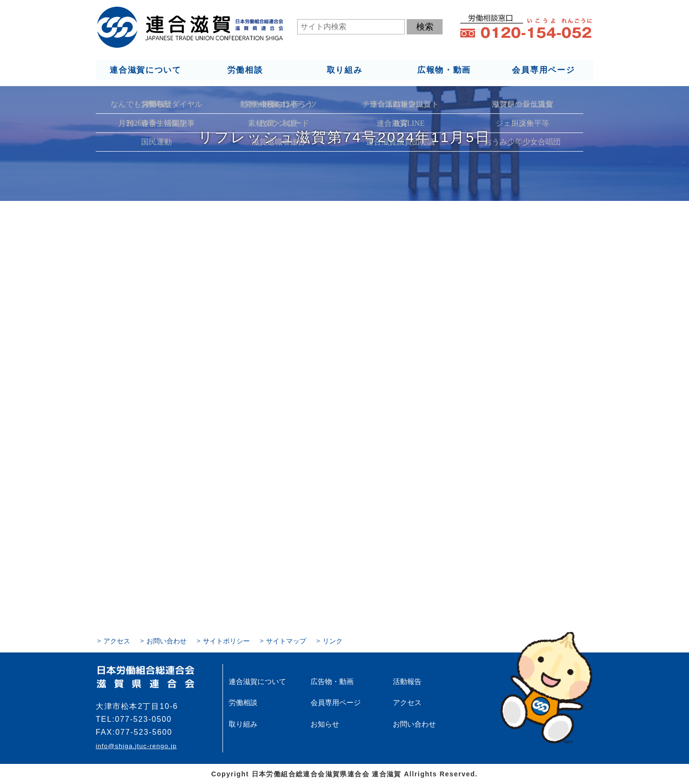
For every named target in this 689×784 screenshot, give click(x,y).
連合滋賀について (145, 70)
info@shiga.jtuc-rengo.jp (136, 746)
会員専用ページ (544, 70)
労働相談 (245, 70)
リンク (333, 640)
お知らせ (324, 723)
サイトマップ (286, 640)
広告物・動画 (331, 681)
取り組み (344, 70)
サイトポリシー (226, 640)
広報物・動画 (444, 70)
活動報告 (406, 681)
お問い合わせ (167, 640)
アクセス (117, 640)
